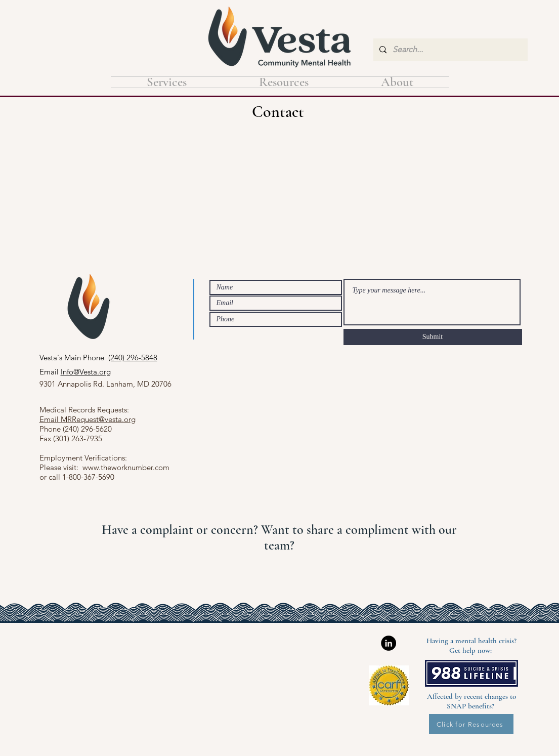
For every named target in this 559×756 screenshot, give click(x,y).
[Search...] (449, 50)
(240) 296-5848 (133, 358)
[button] (284, 82)
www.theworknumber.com (126, 467)
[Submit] (433, 337)
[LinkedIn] (389, 643)
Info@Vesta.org (86, 372)
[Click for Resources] (471, 724)
